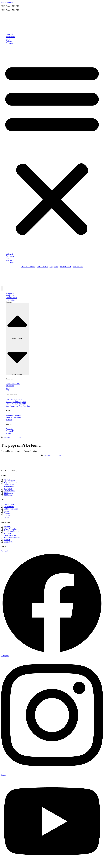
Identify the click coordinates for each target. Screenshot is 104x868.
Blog (8, 39)
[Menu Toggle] (2, 288)
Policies (9, 41)
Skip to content (7, 2)
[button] (52, 149)
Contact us (10, 43)
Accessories (10, 37)
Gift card (9, 35)
